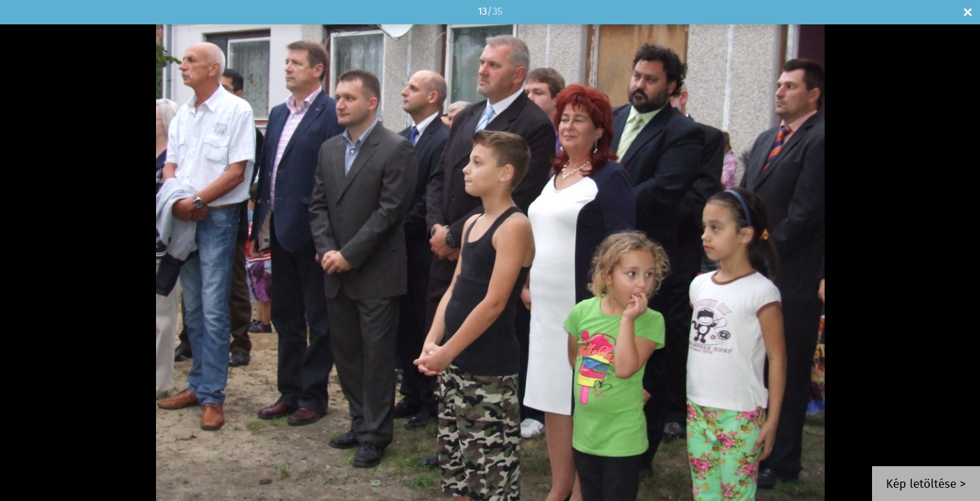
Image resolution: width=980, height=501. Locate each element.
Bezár (968, 12)
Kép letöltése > (926, 485)
